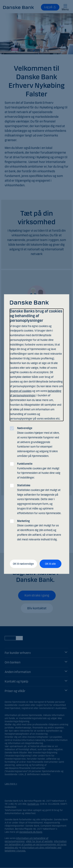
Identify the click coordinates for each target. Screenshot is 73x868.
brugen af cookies (21, 391)
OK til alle (50, 564)
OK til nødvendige (23, 564)
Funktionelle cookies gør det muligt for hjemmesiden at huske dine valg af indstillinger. (39, 470)
